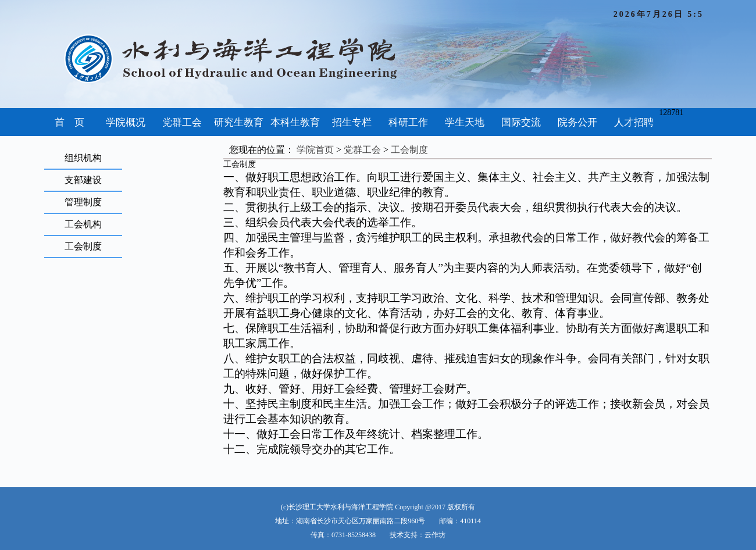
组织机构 (83, 158)
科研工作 (408, 122)
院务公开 (577, 122)
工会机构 (83, 224)
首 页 (69, 122)
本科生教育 (295, 122)
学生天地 (465, 122)
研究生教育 (239, 122)
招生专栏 (352, 122)
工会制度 (83, 246)
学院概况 (126, 122)
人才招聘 (634, 122)
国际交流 (521, 122)
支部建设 (83, 180)
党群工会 (182, 122)
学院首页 (315, 150)
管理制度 (83, 202)
